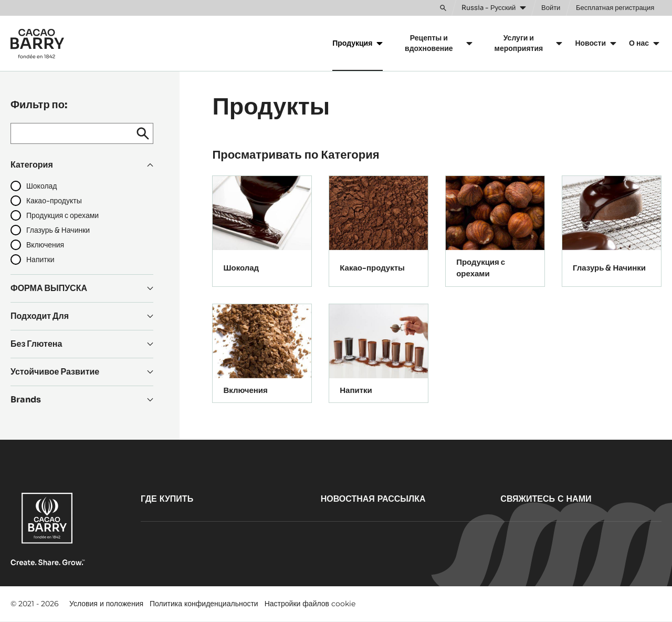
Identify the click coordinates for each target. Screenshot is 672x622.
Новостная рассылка (373, 499)
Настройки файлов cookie (310, 604)
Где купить (167, 499)
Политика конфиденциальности (204, 604)
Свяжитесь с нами (546, 499)
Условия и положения (106, 604)
